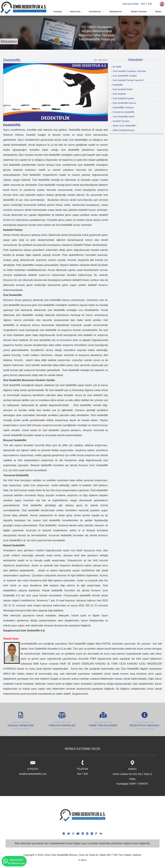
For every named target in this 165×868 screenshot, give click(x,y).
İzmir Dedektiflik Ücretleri (125, 76)
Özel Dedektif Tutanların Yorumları (129, 71)
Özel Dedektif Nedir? (123, 89)
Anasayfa (58, 12)
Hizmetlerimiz (95, 12)
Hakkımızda (75, 12)
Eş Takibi (117, 67)
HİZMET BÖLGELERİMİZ (103, 722)
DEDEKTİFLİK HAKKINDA (144, 722)
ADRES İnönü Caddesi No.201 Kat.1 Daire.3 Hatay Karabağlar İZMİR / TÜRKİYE (132, 773)
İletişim (158, 12)
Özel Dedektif (119, 94)
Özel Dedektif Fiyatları (123, 98)
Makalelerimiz (116, 12)
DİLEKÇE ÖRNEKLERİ (21, 722)
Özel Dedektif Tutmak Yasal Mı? (128, 80)
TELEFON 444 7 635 (83, 768)
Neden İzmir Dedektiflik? (125, 126)
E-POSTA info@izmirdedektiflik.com (33, 768)
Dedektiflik (118, 85)
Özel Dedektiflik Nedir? (124, 117)
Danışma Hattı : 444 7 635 (137, 4)
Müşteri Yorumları (139, 12)
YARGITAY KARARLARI (62, 722)
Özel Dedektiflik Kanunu (124, 103)
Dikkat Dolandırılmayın (124, 130)
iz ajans (82, 860)
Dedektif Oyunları (121, 121)
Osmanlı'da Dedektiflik (124, 112)
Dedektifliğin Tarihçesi (123, 108)
